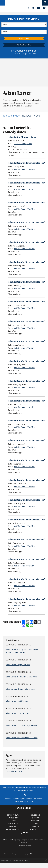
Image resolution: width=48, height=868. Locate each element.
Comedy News (13, 815)
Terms (35, 824)
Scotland (32, 54)
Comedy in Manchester (32, 799)
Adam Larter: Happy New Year (18, 665)
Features (35, 821)
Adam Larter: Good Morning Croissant (21, 726)
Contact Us (35, 829)
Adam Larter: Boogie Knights (17, 713)
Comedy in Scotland (24, 802)
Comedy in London (13, 799)
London (32, 51)
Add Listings (13, 824)
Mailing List (13, 818)
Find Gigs (24, 38)
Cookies (13, 827)
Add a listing (24, 45)
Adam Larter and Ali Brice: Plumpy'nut (21, 677)
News (37, 116)
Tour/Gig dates (11, 116)
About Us (35, 827)
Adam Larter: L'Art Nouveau (17, 701)
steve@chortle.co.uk (14, 771)
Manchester (18, 54)
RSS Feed (13, 821)
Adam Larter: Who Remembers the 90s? (26, 163)
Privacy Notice (13, 829)
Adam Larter (14, 137)
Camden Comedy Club (23, 144)
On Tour (35, 818)
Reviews (27, 116)
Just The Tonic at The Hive (24, 169)
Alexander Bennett (29, 137)
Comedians (35, 815)
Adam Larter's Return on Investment (20, 689)
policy (26, 860)
